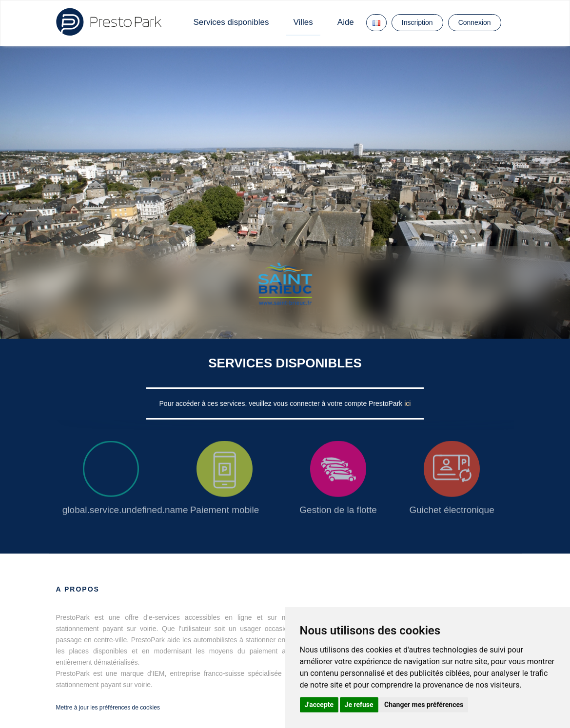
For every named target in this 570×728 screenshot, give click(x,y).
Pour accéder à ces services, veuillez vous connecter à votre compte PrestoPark (282, 403)
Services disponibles (231, 22)
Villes (303, 22)
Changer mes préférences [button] (424, 705)
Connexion (475, 22)
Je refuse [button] (359, 705)
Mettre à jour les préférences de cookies (108, 708)
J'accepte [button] (319, 705)
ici (407, 403)
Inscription (417, 22)
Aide (346, 22)
